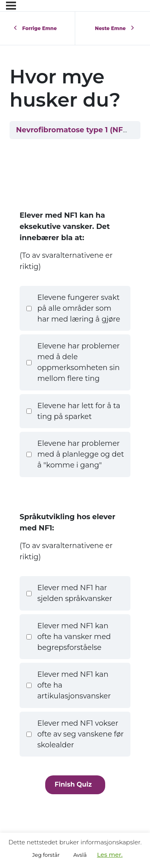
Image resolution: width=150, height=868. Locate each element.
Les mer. (110, 855)
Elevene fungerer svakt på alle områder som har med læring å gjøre (73, 308)
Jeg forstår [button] (46, 855)
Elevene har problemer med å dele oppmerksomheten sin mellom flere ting (73, 362)
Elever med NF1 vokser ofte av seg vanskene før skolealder (75, 734)
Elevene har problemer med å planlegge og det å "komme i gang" (75, 454)
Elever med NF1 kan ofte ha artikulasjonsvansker (68, 685)
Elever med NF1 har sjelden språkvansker (69, 593)
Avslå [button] (80, 855)
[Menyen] (11, 6)
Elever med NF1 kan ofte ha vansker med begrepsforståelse (68, 637)
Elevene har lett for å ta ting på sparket (73, 411)
